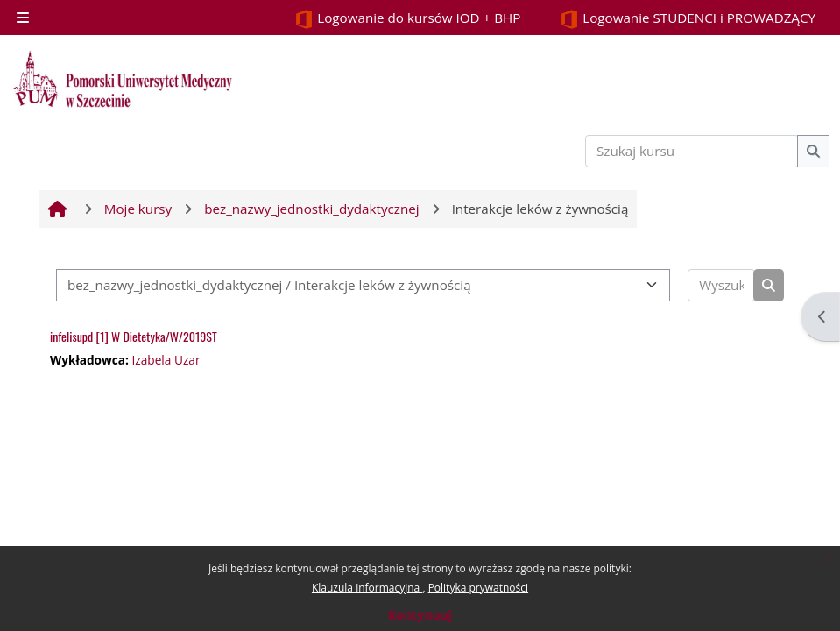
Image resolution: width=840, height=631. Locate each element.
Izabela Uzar (166, 360)
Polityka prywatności (478, 588)
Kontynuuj (420, 615)
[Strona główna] (123, 79)
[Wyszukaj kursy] (721, 285)
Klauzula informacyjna (367, 588)
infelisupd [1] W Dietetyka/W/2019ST (134, 336)
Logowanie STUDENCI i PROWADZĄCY (688, 19)
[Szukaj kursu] (692, 151)
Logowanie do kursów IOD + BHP (407, 19)
